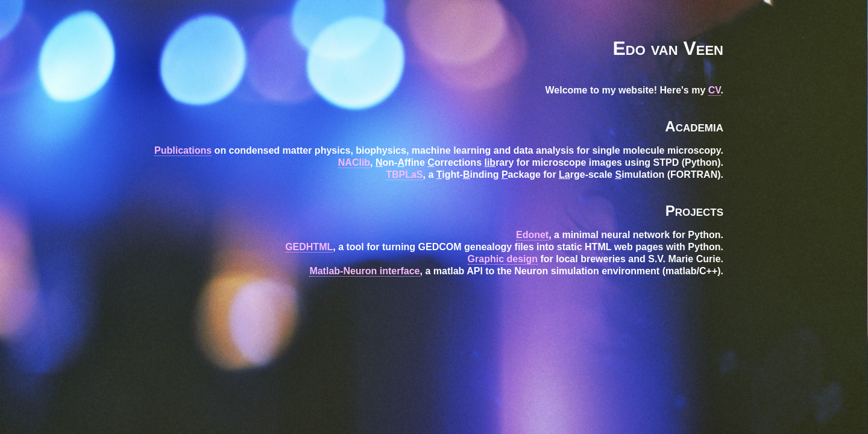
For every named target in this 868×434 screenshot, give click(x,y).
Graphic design (503, 259)
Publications (183, 150)
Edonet (532, 235)
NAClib (354, 162)
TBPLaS (404, 175)
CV (715, 90)
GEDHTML (309, 247)
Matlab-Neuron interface (364, 271)
